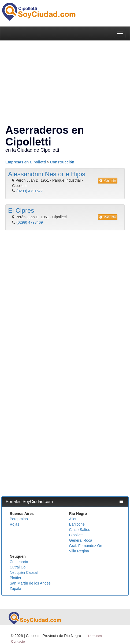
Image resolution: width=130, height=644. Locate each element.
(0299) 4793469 (30, 222)
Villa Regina (79, 551)
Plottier (16, 578)
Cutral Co (18, 567)
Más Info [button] (108, 181)
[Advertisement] (64, 299)
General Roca (81, 540)
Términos (95, 636)
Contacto (18, 641)
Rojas (14, 524)
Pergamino (19, 519)
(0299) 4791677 (30, 191)
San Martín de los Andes (30, 583)
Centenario (19, 562)
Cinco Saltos (80, 530)
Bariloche (77, 524)
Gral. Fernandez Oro (86, 546)
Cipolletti (76, 535)
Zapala (15, 589)
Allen (73, 519)
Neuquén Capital (24, 572)
